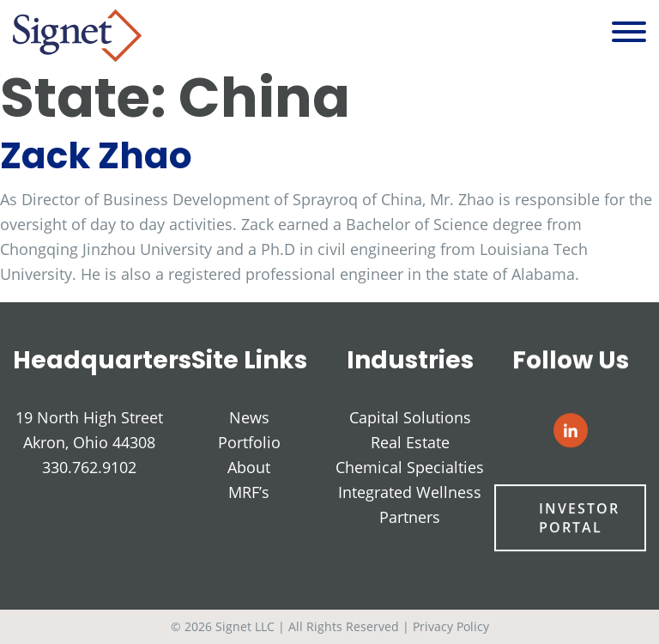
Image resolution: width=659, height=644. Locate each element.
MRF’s (249, 492)
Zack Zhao (96, 156)
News (249, 417)
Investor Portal (579, 519)
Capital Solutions (410, 418)
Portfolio (249, 442)
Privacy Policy (451, 626)
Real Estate (410, 443)
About (249, 467)
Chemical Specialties (410, 468)
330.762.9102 (89, 467)
